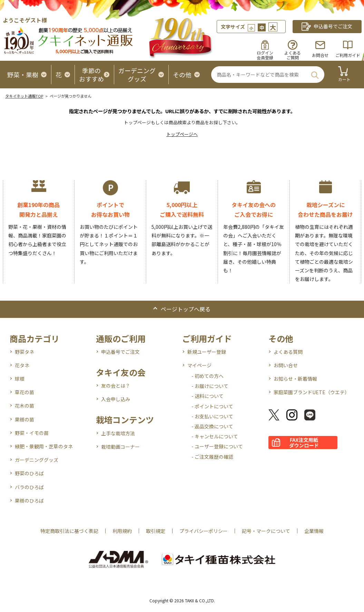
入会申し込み (116, 399)
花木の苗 (24, 406)
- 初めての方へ (208, 376)
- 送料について (208, 396)
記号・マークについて (266, 531)
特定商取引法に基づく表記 (69, 531)
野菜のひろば (29, 473)
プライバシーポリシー (204, 531)
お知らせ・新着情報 (295, 379)
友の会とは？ (116, 386)
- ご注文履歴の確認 (212, 457)
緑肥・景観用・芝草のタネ (44, 446)
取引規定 (156, 531)
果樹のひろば (29, 501)
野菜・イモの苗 (32, 433)
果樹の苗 (24, 419)
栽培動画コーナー (120, 447)
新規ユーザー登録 (207, 352)
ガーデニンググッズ (37, 460)
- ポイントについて (212, 406)
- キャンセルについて (215, 436)
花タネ (22, 365)
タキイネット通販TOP (24, 96)
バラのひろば (29, 487)
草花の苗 (24, 392)
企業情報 (314, 531)
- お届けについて (210, 386)
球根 (20, 379)
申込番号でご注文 (120, 352)
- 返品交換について (212, 426)
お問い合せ (286, 365)
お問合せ (320, 55)
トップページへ (182, 134)
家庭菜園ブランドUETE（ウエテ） (312, 392)
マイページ (199, 365)
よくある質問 (288, 352)
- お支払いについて (212, 416)
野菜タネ (24, 352)
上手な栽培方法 (118, 433)
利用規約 (122, 531)
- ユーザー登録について (217, 446)
